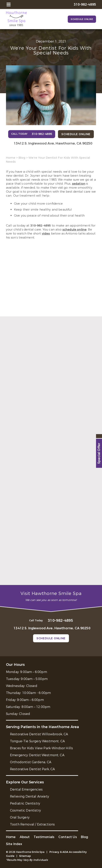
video (46, 234)
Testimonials (44, 837)
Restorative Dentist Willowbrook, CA (39, 734)
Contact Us (68, 837)
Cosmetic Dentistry (25, 810)
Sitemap (25, 856)
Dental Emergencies (26, 789)
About (25, 837)
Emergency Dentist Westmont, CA (37, 755)
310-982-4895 (41, 226)
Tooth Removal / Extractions (32, 824)
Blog (22, 158)
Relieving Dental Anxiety (29, 796)
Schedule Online (82, 19)
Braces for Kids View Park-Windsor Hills (41, 748)
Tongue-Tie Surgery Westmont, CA (37, 741)
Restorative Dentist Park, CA (32, 769)
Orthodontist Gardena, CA (31, 762)
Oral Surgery (20, 817)
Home (11, 158)
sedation (79, 184)
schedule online (74, 230)
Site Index (14, 844)
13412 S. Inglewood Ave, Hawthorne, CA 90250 (53, 143)
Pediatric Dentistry (25, 803)
